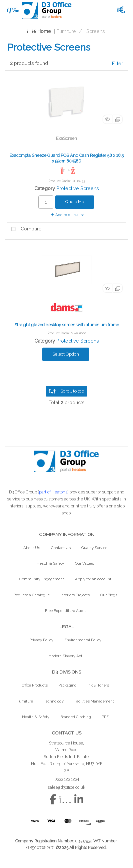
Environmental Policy (83, 640)
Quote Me (75, 202)
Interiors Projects (75, 595)
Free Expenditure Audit (65, 611)
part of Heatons (53, 492)
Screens (96, 31)
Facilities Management (94, 701)
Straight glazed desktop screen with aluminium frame (67, 325)
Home (39, 31)
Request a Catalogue (31, 595)
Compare (24, 229)
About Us (32, 548)
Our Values (84, 563)
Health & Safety (50, 563)
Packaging (67, 685)
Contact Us (61, 548)
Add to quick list (67, 215)
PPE (105, 717)
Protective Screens (78, 188)
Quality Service (94, 548)
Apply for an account (93, 579)
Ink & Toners (98, 685)
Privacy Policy (41, 640)
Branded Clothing (76, 717)
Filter (117, 63)
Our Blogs (109, 595)
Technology (54, 701)
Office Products (35, 685)
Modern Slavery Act (65, 656)
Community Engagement (42, 579)
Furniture (66, 31)
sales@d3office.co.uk (66, 787)
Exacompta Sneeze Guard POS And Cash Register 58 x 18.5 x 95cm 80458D (66, 158)
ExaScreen (66, 138)
